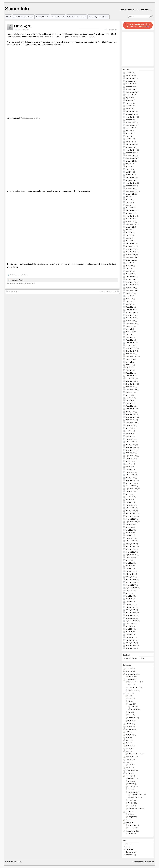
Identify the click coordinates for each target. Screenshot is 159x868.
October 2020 (130, 255)
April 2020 (129, 271)
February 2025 (130, 111)
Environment (130, 729)
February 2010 (130, 607)
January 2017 (130, 379)
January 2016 (130, 412)
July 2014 (129, 461)
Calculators (132, 825)
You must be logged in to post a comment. (21, 283)
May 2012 (129, 533)
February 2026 (130, 78)
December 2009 (131, 613)
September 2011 (131, 555)
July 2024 (129, 131)
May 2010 (129, 599)
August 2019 (130, 293)
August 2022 (130, 194)
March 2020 (129, 274)
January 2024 (130, 147)
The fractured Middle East (109, 291)
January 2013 (130, 511)
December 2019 (131, 282)
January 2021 (130, 246)
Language (129, 748)
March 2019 (129, 307)
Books (130, 698)
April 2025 (129, 106)
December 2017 (131, 348)
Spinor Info (17, 9)
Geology (131, 789)
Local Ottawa (130, 757)
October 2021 (130, 222)
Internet (131, 677)
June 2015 (129, 431)
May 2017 (129, 368)
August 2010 (130, 591)
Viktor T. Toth (17, 862)
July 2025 (129, 98)
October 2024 (130, 122)
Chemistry (131, 784)
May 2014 (129, 467)
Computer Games (134, 682)
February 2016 (130, 409)
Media (130, 704)
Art (129, 696)
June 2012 (129, 530)
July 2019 (129, 296)
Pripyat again (23, 26)
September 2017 (131, 357)
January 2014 (130, 478)
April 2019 (129, 304)
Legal (127, 751)
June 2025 (129, 100)
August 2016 (130, 392)
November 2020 (131, 252)
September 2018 (131, 324)
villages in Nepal (50, 37)
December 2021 (131, 216)
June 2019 (129, 299)
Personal (129, 759)
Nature (130, 800)
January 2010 (130, 610)
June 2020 (129, 266)
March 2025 (129, 109)
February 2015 (130, 442)
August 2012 (130, 524)
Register (129, 844)
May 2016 (129, 401)
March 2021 (129, 241)
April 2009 (129, 635)
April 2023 (129, 172)
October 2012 (130, 519)
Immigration (132, 817)
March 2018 (129, 340)
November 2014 (131, 450)
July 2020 (129, 263)
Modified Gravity (42, 17)
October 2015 (130, 420)
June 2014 (129, 464)
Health (128, 737)
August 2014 (130, 458)
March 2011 (129, 571)
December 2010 (131, 580)
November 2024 (131, 120)
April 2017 (129, 370)
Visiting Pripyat (12, 291)
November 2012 (131, 516)
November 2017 (131, 351)
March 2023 (129, 175)
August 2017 (130, 359)
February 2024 (130, 144)
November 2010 (131, 582)
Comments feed (131, 852)
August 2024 (130, 128)
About (8, 17)
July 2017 (129, 362)
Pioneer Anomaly (58, 17)
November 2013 (131, 483)
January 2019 (130, 312)
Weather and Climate (135, 809)
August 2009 (130, 624)
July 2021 (129, 230)
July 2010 (129, 593)
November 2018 (131, 318)
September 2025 (131, 92)
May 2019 (129, 301)
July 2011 (129, 560)
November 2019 (131, 285)
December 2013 (131, 480)
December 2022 (131, 183)
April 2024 (129, 139)
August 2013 (130, 491)
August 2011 (130, 558)
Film (129, 701)
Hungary (128, 746)
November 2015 (131, 417)
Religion (128, 773)
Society (128, 812)
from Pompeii (16, 37)
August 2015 (130, 425)
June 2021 (129, 233)
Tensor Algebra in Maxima (99, 17)
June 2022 (129, 200)
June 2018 (129, 332)
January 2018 (130, 346)
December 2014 (131, 447)
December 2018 (131, 315)
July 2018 (129, 329)
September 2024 (131, 125)
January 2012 (130, 544)
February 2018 (130, 343)
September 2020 (131, 257)
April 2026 (129, 73)
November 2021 (131, 219)
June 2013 (129, 497)
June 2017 (129, 365)
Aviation (131, 833)
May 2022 (129, 202)
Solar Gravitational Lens (77, 17)
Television (134, 709)
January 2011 (130, 577)
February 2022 (130, 211)
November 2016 (131, 384)
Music (130, 712)
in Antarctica (76, 37)
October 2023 (130, 156)
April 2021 (129, 238)
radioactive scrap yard (31, 118)
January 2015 (130, 445)
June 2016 (129, 398)
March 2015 (129, 439)
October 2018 (130, 321)
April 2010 (129, 602)
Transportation (130, 831)
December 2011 (131, 547)
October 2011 (130, 552)
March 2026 (129, 76)
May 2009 (129, 632)
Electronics (132, 828)
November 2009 (131, 615)
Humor (128, 743)
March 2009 (129, 637)
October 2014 (130, 453)
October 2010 (130, 585)
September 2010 (131, 588)
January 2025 (130, 114)
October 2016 (130, 387)
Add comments (112, 30)
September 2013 (131, 489)
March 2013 (129, 505)
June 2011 (129, 563)
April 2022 (129, 205)
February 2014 (130, 475)
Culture (128, 693)
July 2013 (129, 494)
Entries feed (130, 849)
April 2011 (129, 569)
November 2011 (131, 549)
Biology (130, 781)
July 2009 (129, 626)
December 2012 (131, 514)
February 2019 (130, 310)
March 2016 (129, 406)
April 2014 (129, 469)
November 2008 (131, 648)
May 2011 (129, 566)
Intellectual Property (135, 754)
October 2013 (130, 486)
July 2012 (129, 527)
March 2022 (129, 208)
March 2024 (129, 142)
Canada (128, 669)
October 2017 (130, 354)
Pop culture (132, 718)
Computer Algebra (137, 795)
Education (129, 726)
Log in (128, 847)
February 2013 (130, 508)
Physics (131, 803)
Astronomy (132, 778)
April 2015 (129, 436)
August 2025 (130, 95)
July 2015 (129, 428)
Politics (128, 768)
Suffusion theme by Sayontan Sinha (143, 862)
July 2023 (129, 164)
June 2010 (129, 596)
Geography (132, 787)
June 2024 (129, 134)
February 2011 (130, 574)
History (19, 30)
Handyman (129, 735)
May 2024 (129, 136)
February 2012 (130, 541)
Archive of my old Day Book (135, 659)
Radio (132, 706)
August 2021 (130, 227)
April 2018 (129, 337)
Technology (25, 30)
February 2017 (130, 376)
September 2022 (131, 191)
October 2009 (130, 618)
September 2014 (131, 456)
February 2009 (130, 640)
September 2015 (131, 423)
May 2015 (129, 434)
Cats (130, 765)
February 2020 (130, 277)
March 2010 (129, 604)
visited (15, 34)
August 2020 (130, 260)
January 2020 (130, 279)
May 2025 (129, 103)
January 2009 (130, 643)
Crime (130, 814)
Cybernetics (132, 690)
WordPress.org (131, 855)
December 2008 (131, 646)
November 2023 (131, 153)
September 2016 (131, 390)
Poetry (130, 715)
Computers (129, 680)
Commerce (129, 671)
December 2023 (131, 150)
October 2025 (130, 89)
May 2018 (129, 334)
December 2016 (131, 381)
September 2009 (131, 621)
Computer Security (134, 687)
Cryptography (135, 797)
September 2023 (131, 158)
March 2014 (129, 472)
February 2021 (130, 244)
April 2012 (129, 536)
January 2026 (130, 81)
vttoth (18, 275)
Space (130, 806)
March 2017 (129, 373)
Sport (127, 820)
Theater (131, 721)
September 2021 (131, 224)
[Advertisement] (138, 48)
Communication (131, 674)
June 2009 (129, 629)
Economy (129, 724)
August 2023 (130, 161)
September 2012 (131, 522)
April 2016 (129, 403)
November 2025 (131, 87)
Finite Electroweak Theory (23, 17)
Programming (130, 770)
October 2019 (130, 288)
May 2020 (129, 268)
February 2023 (130, 178)
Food (127, 732)
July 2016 (129, 395)
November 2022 (131, 186)
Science (128, 776)
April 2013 (129, 503)
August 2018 (130, 326)
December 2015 (131, 414)
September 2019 (131, 290)
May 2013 (129, 500)
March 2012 (129, 538)
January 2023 (130, 180)
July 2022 (129, 197)
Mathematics (132, 792)
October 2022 (130, 189)
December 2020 (131, 249)
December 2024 (131, 117)
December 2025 (131, 84)
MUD (132, 684)
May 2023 (129, 169)
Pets (127, 762)
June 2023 (129, 167)
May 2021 (129, 235)
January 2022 (130, 213)
